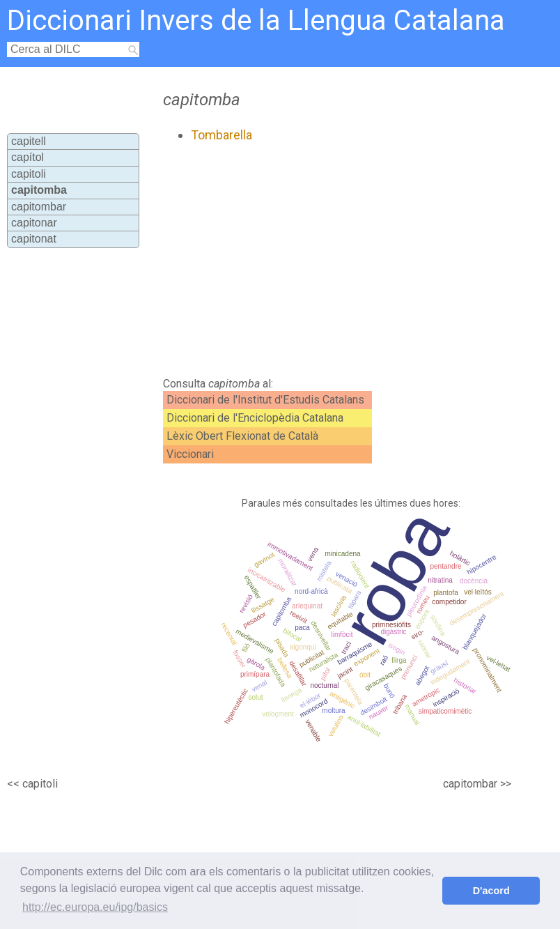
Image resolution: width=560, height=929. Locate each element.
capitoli (29, 174)
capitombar (39, 207)
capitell (29, 141)
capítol (28, 157)
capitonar (34, 223)
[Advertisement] (309, 260)
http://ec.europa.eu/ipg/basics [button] (95, 907)
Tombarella (221, 135)
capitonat (34, 239)
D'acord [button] (491, 891)
